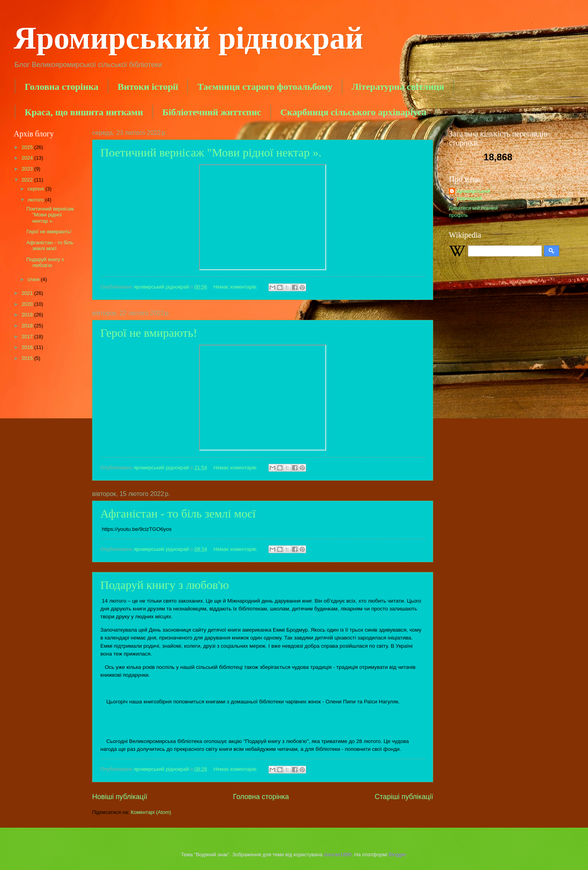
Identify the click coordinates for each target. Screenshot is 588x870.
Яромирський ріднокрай (189, 38)
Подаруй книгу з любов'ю (165, 585)
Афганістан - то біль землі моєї (178, 513)
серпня (36, 189)
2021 (28, 293)
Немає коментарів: (236, 287)
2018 (28, 326)
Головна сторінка (62, 87)
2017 (28, 337)
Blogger (397, 855)
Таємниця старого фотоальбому (265, 87)
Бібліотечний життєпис (212, 112)
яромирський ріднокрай (474, 195)
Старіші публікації (404, 797)
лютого (36, 200)
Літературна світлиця (398, 87)
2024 (28, 158)
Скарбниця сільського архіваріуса (353, 112)
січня (34, 279)
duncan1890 (338, 855)
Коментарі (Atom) (151, 812)
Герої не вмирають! (149, 333)
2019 (28, 315)
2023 (28, 169)
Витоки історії (148, 87)
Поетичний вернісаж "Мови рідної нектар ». (212, 152)
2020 (28, 304)
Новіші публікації (120, 797)
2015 (28, 358)
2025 (28, 147)
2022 (28, 180)
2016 (28, 347)
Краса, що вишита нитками (84, 112)
